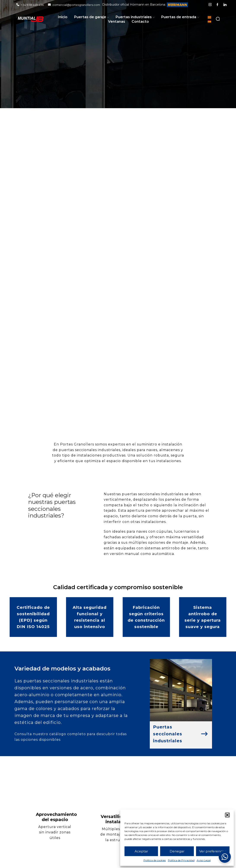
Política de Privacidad (181, 860)
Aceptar (141, 851)
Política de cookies (155, 860)
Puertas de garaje (91, 17)
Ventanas (117, 21)
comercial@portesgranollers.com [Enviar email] (74, 5)
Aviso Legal (204, 860)
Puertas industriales (135, 17)
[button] (227, 815)
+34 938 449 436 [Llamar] (30, 5)
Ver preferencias (213, 851)
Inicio (63, 17)
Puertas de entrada (180, 17)
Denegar (177, 851)
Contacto (140, 21)
